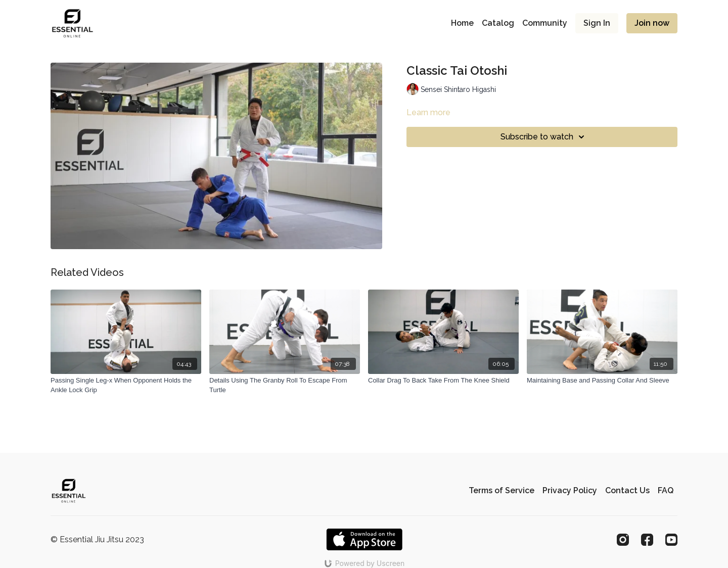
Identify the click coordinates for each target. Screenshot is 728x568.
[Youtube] (671, 540)
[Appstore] (364, 539)
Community (545, 23)
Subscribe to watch (544, 137)
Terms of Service (502, 490)
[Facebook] (647, 540)
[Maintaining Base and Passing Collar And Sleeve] (602, 381)
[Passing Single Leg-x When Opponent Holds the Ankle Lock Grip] (126, 385)
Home (462, 23)
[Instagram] (623, 540)
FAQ (666, 490)
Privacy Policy (570, 490)
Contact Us (627, 490)
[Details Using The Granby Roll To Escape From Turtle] (285, 385)
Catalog (498, 23)
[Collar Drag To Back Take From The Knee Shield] (443, 381)
